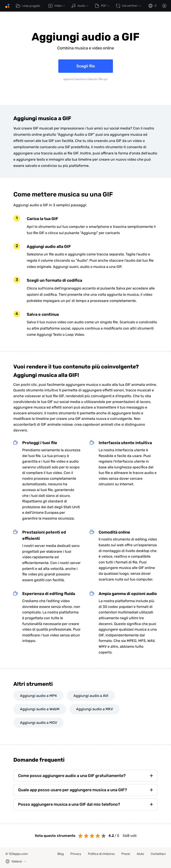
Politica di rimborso (101, 854)
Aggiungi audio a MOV (39, 723)
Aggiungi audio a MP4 (38, 696)
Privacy (76, 854)
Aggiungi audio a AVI (91, 696)
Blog (61, 854)
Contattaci (158, 854)
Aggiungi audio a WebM (40, 709)
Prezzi (126, 854)
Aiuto (140, 854)
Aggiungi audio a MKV (95, 709)
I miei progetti (28, 6)
